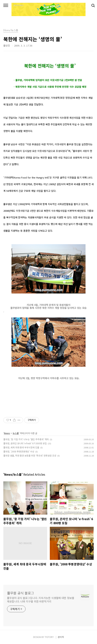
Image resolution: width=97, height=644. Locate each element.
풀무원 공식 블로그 (21, 593)
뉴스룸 (16, 433)
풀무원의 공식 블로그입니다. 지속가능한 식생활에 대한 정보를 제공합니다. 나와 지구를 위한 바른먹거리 (41, 600)
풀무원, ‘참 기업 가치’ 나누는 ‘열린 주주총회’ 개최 (26, 439)
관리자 (61, 637)
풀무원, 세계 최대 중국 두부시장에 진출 (21, 447)
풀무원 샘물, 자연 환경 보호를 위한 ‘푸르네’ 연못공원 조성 (30, 455)
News (7, 433)
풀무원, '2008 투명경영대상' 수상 (19, 451)
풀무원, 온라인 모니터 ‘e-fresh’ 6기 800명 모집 (25, 443)
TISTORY (49, 637)
